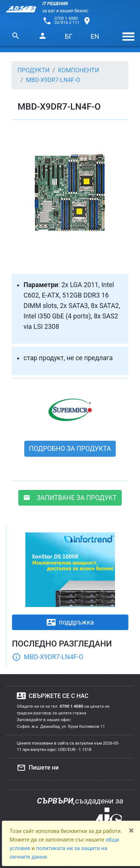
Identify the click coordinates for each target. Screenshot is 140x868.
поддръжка (70, 622)
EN (95, 37)
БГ (69, 37)
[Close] (131, 830)
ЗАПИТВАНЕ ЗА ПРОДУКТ (70, 498)
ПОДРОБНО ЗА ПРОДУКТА (70, 449)
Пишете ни (38, 768)
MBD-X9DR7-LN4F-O (48, 657)
